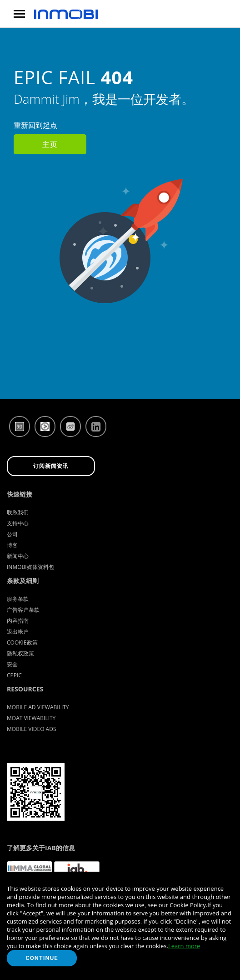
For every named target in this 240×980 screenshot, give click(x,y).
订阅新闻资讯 (51, 466)
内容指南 (18, 621)
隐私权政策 (20, 653)
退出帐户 (18, 632)
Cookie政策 (22, 642)
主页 (50, 144)
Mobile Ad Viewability (38, 707)
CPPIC (14, 675)
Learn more (184, 946)
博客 (12, 545)
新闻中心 (18, 556)
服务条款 (18, 599)
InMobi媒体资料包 (30, 567)
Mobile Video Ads (32, 729)
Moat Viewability (31, 718)
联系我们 (18, 512)
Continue (42, 958)
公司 (12, 534)
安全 (12, 664)
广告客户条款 (23, 610)
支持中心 (18, 523)
